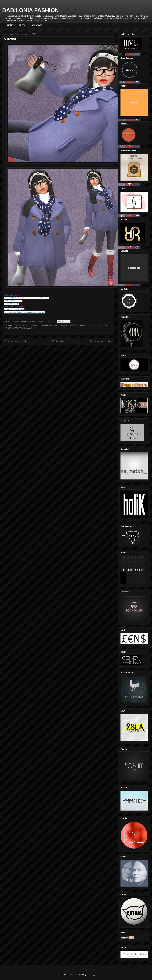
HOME (10, 25)
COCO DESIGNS (61, 325)
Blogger (94, 975)
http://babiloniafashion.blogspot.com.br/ (29, 312)
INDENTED (74, 325)
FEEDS (22, 25)
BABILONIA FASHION (31, 10)
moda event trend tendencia (90, 325)
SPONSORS (37, 25)
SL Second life (27, 328)
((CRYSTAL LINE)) (22, 325)
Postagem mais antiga (101, 341)
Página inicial (59, 341)
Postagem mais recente (16, 341)
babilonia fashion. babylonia (42, 325)
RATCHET (17, 328)
